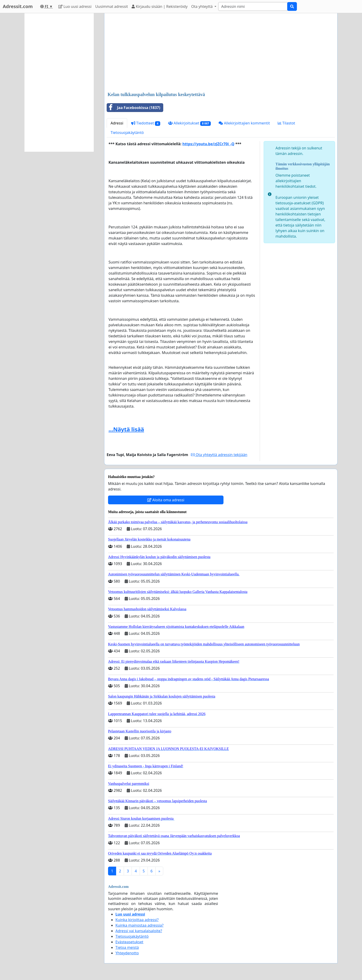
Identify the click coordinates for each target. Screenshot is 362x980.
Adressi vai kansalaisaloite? (139, 931)
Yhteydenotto (127, 953)
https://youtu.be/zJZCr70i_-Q (208, 144)
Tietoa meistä (127, 947)
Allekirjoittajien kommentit (244, 123)
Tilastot (286, 123)
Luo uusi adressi (75, 6)
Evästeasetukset (129, 942)
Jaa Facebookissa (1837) (134, 108)
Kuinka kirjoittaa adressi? (137, 920)
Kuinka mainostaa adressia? (139, 925)
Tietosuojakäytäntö (127, 133)
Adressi (117, 123)
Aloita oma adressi (166, 500)
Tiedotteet (146, 123)
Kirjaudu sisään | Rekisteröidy (160, 6)
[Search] (253, 6)
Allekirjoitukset (190, 123)
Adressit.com (18, 6)
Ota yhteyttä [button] (202, 6)
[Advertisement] (221, 53)
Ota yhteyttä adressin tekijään (219, 455)
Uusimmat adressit (112, 6)
